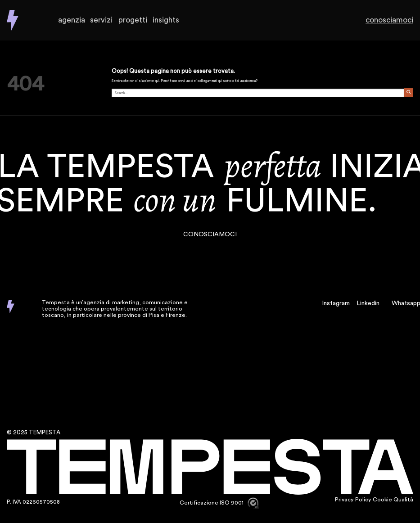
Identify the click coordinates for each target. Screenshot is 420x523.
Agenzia (71, 20)
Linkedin (368, 303)
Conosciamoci (393, 20)
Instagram (336, 303)
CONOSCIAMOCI (210, 234)
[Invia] (409, 93)
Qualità (403, 500)
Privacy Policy (353, 500)
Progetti (133, 20)
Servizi (101, 20)
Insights (166, 20)
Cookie (382, 500)
